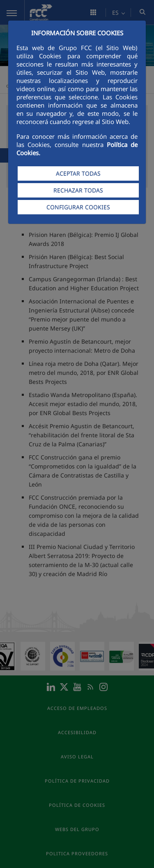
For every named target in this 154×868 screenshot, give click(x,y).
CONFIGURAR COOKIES (78, 207)
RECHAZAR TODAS (78, 190)
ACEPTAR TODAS (78, 173)
